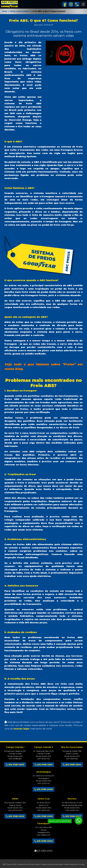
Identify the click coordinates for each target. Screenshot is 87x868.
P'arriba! (81, 864)
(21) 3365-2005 (44, 816)
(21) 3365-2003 (15, 765)
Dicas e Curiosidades (20, 11)
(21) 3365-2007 (72, 816)
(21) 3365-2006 (43, 789)
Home (5, 11)
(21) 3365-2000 (44, 841)
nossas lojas (21, 729)
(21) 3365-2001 (44, 765)
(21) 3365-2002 (15, 816)
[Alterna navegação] (83, 4)
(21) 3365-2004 (72, 765)
